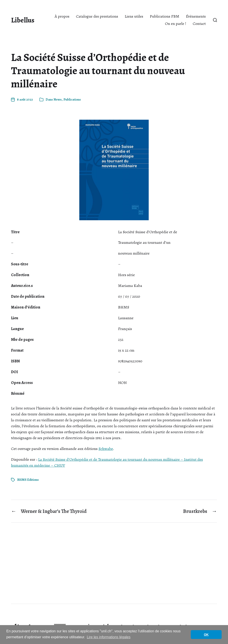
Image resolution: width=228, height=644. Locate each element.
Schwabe (106, 449)
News (58, 99)
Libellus (23, 20)
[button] (215, 20)
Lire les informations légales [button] (109, 637)
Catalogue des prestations (97, 16)
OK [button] (206, 635)
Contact (199, 24)
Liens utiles (134, 16)
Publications (72, 99)
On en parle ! (176, 24)
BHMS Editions (28, 480)
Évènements (196, 16)
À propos (62, 16)
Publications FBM (165, 16)
